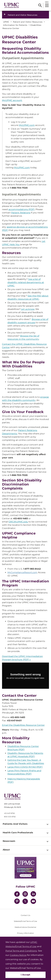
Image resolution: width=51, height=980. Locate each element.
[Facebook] (17, 894)
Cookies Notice (18, 955)
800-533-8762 (10, 817)
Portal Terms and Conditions (21, 951)
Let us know (28, 309)
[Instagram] (25, 894)
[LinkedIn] (33, 894)
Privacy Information (26, 933)
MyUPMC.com (27, 125)
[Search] (40, 5)
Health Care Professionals (18, 833)
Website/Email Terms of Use (25, 921)
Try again (26, 684)
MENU (47, 2)
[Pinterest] (17, 902)
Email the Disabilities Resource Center (23, 725)
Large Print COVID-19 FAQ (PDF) (25, 767)
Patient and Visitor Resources (23, 15)
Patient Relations (21, 213)
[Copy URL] (26, 677)
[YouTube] (33, 902)
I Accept (26, 975)
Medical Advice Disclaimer (26, 927)
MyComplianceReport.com (22, 572)
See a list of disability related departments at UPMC (26, 282)
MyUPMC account (12, 100)
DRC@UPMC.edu (18, 522)
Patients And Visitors (15, 824)
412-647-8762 (9, 813)
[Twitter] (25, 901)
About (6, 850)
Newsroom (9, 841)
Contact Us (26, 915)
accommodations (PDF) (21, 209)
